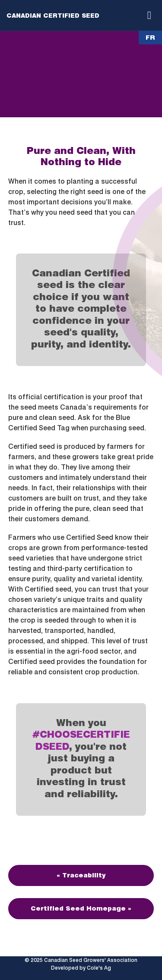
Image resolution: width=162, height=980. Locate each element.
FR (150, 38)
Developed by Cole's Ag (81, 968)
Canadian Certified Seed (53, 16)
